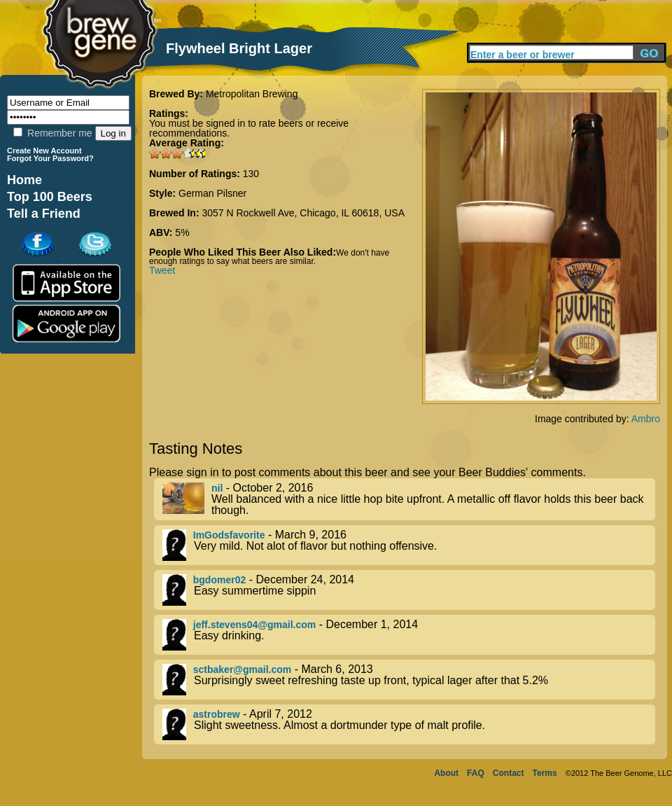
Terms (545, 773)
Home (24, 180)
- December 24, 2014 (409, 590)
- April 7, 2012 (409, 724)
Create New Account (44, 151)
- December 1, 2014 (409, 635)
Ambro (646, 419)
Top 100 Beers (50, 197)
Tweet (162, 270)
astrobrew (217, 714)
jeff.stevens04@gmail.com (255, 625)
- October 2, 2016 (409, 499)
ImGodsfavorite (229, 535)
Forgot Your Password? (50, 158)
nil (217, 488)
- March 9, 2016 (409, 545)
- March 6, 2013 (409, 680)
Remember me (52, 133)
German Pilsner (212, 193)
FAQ (476, 773)
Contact (509, 773)
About (446, 773)
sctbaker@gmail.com (243, 669)
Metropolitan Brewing (252, 94)
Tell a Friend (44, 214)
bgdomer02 (219, 580)
